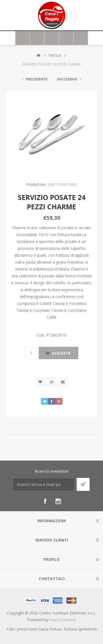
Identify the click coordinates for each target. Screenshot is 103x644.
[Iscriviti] (44, 484)
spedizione (87, 629)
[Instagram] (58, 501)
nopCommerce (63, 620)
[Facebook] (45, 501)
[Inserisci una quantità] (31, 353)
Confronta (51, 382)
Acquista (61, 353)
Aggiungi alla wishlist (40, 382)
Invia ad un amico (63, 382)
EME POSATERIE (62, 184)
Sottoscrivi (83, 484)
